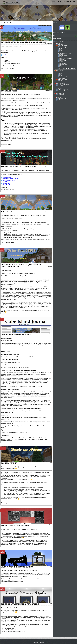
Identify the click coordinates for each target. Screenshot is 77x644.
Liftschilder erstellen (8, 182)
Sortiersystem (6, 183)
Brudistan (60, 88)
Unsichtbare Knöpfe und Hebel (11, 179)
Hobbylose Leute (63, 62)
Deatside (61, 67)
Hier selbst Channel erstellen (65, 53)
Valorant (61, 54)
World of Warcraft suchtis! (66, 58)
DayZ (61, 57)
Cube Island (40, 641)
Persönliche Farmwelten (9, 180)
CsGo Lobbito (63, 63)
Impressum (42, 642)
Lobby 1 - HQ (63, 47)
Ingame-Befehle (7, 177)
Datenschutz (36, 642)
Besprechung (61, 95)
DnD (60, 66)
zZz (59, 100)
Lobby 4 (61, 51)
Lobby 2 (61, 48)
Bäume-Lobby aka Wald (64, 85)
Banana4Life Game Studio (64, 91)
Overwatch (62, 59)
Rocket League (63, 56)
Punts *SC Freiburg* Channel (65, 87)
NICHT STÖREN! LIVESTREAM (67, 68)
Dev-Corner (62, 78)
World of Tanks (63, 61)
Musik (59, 101)
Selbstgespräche (62, 98)
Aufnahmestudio (63, 77)
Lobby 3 (61, 49)
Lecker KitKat (61, 86)
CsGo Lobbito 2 (63, 64)
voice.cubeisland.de (67, 39)
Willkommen (61, 44)
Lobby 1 (61, 73)
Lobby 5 (61, 52)
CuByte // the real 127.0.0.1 (64, 90)
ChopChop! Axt (7, 185)
